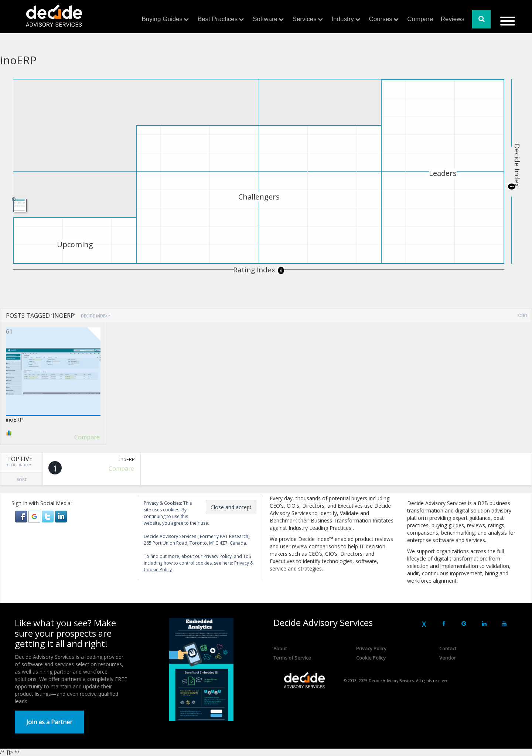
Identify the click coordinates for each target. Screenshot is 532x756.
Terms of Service (292, 658)
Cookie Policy (371, 658)
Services (305, 19)
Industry (342, 19)
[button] (22, 516)
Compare (420, 19)
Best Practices (218, 19)
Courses (380, 19)
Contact (448, 648)
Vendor (448, 658)
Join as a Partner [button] (49, 722)
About (280, 648)
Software (265, 19)
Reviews (453, 19)
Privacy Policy (371, 648)
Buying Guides (162, 19)
